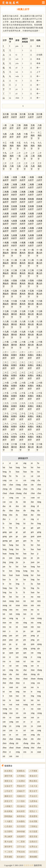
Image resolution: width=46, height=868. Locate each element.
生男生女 (33, 847)
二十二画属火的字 (31, 365)
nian (33, 618)
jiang (18, 558)
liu (38, 588)
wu (17, 709)
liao (11, 588)
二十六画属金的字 (6, 406)
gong (5, 536)
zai (25, 730)
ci (3, 497)
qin (17, 648)
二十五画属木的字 (14, 396)
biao (25, 472)
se (38, 666)
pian (4, 640)
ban (11, 467)
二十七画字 (19, 166)
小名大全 (33, 786)
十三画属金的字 (6, 273)
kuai (11, 575)
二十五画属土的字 (39, 396)
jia (4, 558)
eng (32, 519)
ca (24, 476)
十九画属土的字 (39, 335)
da (17, 502)
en (24, 519)
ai (10, 463)
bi (10, 472)
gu (17, 536)
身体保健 (21, 831)
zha (39, 735)
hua (32, 549)
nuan (25, 627)
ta (38, 687)
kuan (18, 575)
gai (32, 528)
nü (17, 627)
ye (24, 722)
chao (25, 485)
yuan (39, 726)
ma (32, 597)
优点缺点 (21, 806)
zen (25, 735)
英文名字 (33, 791)
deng (33, 506)
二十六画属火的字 (31, 406)
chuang (19, 493)
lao (39, 579)
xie (17, 713)
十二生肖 (8, 852)
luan (33, 592)
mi (10, 605)
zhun (39, 747)
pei (17, 635)
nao (25, 614)
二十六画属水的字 (22, 406)
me (25, 601)
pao (11, 635)
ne (32, 614)
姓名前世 (21, 811)
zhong (26, 743)
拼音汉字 (8, 801)
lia (32, 584)
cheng (5, 489)
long (4, 592)
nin (17, 622)
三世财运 (33, 826)
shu (11, 679)
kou (32, 571)
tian (11, 696)
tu (10, 700)
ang (25, 463)
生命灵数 (33, 821)
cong (11, 497)
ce (17, 480)
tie (24, 696)
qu (4, 653)
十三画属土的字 (39, 273)
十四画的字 (12, 146)
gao (11, 532)
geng (39, 532)
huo (32, 554)
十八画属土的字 (39, 324)
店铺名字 (21, 791)
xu (10, 717)
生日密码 (8, 831)
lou (11, 592)
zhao (25, 739)
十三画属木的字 (14, 273)
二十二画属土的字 (39, 365)
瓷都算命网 (29, 865)
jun (4, 566)
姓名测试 (8, 771)
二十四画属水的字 (22, 386)
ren (17, 657)
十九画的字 (5, 156)
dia (4, 510)
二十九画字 (33, 166)
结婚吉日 (21, 796)
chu (32, 489)
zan (32, 730)
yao (17, 722)
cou (17, 497)
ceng (33, 480)
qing (25, 648)
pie (17, 640)
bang (18, 467)
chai (4, 485)
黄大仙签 (8, 842)
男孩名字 (21, 786)
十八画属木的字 (14, 324)
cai (32, 476)
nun (4, 631)
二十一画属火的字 (31, 355)
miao (25, 605)
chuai (5, 493)
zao (4, 735)
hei (32, 545)
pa (24, 631)
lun (11, 597)
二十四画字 (40, 156)
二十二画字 (26, 156)
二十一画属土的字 (39, 355)
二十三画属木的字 (14, 375)
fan (11, 523)
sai (10, 666)
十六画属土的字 (39, 304)
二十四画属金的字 (6, 386)
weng (5, 709)
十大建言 (8, 821)
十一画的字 (33, 135)
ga (24, 528)
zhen (5, 743)
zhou (33, 743)
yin (39, 722)
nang (18, 614)
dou (11, 515)
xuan (18, 717)
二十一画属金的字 (6, 355)
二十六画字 (12, 166)
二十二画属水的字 (22, 365)
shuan (33, 679)
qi (17, 644)
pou (4, 644)
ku (38, 571)
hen (39, 545)
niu (32, 622)
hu (24, 549)
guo (25, 541)
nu (10, 627)
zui (4, 756)
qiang (39, 644)
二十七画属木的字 (14, 416)
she (11, 674)
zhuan (18, 747)
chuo (39, 493)
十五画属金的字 (6, 294)
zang (39, 730)
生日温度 (33, 831)
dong (5, 515)
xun (32, 717)
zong (18, 752)
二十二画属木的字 (14, 365)
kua (4, 575)
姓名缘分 (21, 857)
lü (24, 592)
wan (17, 704)
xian (39, 709)
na (38, 610)
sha (17, 670)
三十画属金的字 (6, 447)
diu (39, 510)
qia (25, 644)
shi (38, 674)
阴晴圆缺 (8, 816)
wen (39, 704)
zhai (4, 739)
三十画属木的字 (14, 447)
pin (25, 640)
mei (32, 601)
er (38, 519)
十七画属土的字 (39, 314)
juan (33, 562)
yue (4, 730)
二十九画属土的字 (39, 437)
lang (33, 579)
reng (25, 657)
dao (4, 506)
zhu (39, 743)
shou (5, 679)
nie (11, 622)
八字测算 (33, 771)
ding (33, 510)
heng (5, 549)
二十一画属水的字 (22, 355)
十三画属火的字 (31, 273)
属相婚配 (33, 857)
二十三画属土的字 (39, 375)
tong (39, 696)
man (4, 601)
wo (11, 709)
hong (11, 549)
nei (39, 614)
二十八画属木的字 (14, 427)
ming (5, 610)
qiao (4, 648)
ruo (39, 661)
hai (39, 541)
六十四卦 (21, 801)
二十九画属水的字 (22, 437)
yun (11, 730)
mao (18, 601)
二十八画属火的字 (31, 427)
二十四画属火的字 (31, 386)
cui (39, 497)
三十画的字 (40, 166)
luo (17, 597)
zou (25, 752)
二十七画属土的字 (39, 416)
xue (25, 717)
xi (24, 709)
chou (25, 489)
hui (17, 554)
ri (32, 657)
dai (25, 502)
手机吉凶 (21, 852)
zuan (39, 752)
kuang (26, 575)
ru (10, 661)
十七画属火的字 (31, 314)
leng (18, 584)
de (10, 506)
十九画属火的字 (31, 335)
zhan (11, 739)
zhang (18, 739)
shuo (18, 683)
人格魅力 (8, 806)
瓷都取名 (21, 771)
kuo (4, 579)
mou (25, 610)
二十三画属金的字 (6, 375)
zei (17, 735)
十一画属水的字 (22, 253)
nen (4, 618)
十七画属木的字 (14, 314)
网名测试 (33, 781)
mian (18, 605)
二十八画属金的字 (6, 427)
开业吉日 (33, 796)
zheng (12, 743)
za (17, 730)
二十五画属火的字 (31, 396)
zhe (32, 739)
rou (4, 661)
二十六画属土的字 (39, 406)
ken (11, 571)
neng (11, 618)
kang (33, 566)
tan (11, 691)
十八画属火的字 (31, 324)
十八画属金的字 (6, 324)
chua (39, 489)
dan (32, 502)
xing (33, 713)
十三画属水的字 (22, 273)
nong (39, 622)
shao (4, 674)
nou (4, 627)
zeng (33, 735)
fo (3, 528)
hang (11, 545)
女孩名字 (8, 786)
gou (11, 536)
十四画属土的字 (39, 283)
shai (25, 670)
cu (24, 497)
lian (39, 584)
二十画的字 (12, 156)
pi (38, 635)
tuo (39, 700)
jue (39, 562)
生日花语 (21, 826)
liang (5, 588)
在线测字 (21, 837)
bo (10, 476)
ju (24, 562)
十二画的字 (40, 135)
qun (25, 653)
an (17, 463)
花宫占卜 (33, 811)
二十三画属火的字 (31, 375)
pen (25, 635)
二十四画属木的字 (14, 386)
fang (18, 523)
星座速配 (8, 857)
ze (10, 735)
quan (11, 653)
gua (25, 536)
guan (39, 536)
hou (17, 549)
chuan (12, 493)
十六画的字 (26, 146)
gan (39, 528)
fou (11, 528)
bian (18, 472)
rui (25, 661)
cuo (11, 502)
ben (39, 467)
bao (25, 467)
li (24, 584)
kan (25, 566)
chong (18, 489)
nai (4, 614)
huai (39, 549)
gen (32, 532)
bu (17, 476)
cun (4, 502)
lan (25, 579)
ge (17, 532)
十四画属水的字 (22, 283)
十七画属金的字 (6, 314)
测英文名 (8, 781)
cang (5, 480)
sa (3, 666)
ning (25, 622)
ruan (18, 661)
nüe (32, 627)
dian (11, 510)
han (4, 545)
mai (39, 597)
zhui (33, 747)
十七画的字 (33, 146)
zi (10, 752)
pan (39, 631)
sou (39, 683)
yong (18, 726)
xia (32, 709)
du (17, 515)
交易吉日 (33, 842)
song (33, 683)
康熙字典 (8, 776)
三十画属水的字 (22, 447)
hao (17, 545)
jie (32, 558)
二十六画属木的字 (14, 406)
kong (25, 571)
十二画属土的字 (39, 263)
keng (18, 571)
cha (39, 480)
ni (24, 618)
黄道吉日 (33, 776)
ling (32, 588)
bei (32, 467)
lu (17, 592)
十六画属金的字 (6, 304)
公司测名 (21, 776)
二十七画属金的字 (6, 416)
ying (4, 726)
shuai (26, 679)
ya (38, 717)
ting (32, 696)
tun (32, 700)
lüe (4, 597)
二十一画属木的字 (14, 355)
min (39, 605)
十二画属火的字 (31, 263)
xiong (39, 713)
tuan (18, 700)
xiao (11, 713)
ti (3, 696)
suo (32, 687)
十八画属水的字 (22, 324)
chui (25, 493)
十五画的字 (19, 146)
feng (39, 523)
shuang (40, 679)
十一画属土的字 (39, 253)
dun (39, 515)
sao (32, 666)
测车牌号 (8, 847)
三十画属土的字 (39, 447)
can (39, 476)
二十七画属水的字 (22, 416)
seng (11, 670)
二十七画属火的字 (31, 416)
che (32, 485)
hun (25, 554)
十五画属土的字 (39, 294)
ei (17, 519)
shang (40, 670)
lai (17, 579)
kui (32, 575)
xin (25, 713)
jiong (11, 562)
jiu (17, 562)
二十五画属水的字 (22, 396)
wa (4, 704)
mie (32, 605)
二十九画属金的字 (6, 437)
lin (24, 588)
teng (39, 691)
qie (11, 648)
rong (39, 657)
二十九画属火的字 (31, 437)
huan (5, 554)
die (25, 510)
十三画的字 (5, 146)
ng (17, 618)
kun (39, 575)
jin (38, 558)
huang (12, 554)
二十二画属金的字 (6, 365)
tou (4, 700)
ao (32, 463)
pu (10, 644)
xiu (4, 717)
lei (10, 584)
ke (4, 571)
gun (17, 541)
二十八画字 (26, 166)
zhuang (26, 747)
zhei (39, 739)
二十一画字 (19, 156)
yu (32, 726)
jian (11, 558)
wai (11, 704)
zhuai (11, 747)
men (39, 601)
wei (32, 704)
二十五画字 (5, 166)
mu (32, 610)
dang (39, 502)
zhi (17, 743)
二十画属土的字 (39, 345)
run (32, 661)
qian (33, 644)
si (24, 683)
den (17, 506)
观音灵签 (33, 837)
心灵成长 (8, 826)
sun (25, 687)
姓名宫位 (33, 806)
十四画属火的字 (31, 283)
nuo (39, 627)
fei (24, 523)
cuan (33, 497)
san (17, 666)
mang (12, 601)
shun (11, 683)
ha (32, 541)
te (32, 691)
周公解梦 (8, 837)
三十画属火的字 (31, 447)
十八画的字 (40, 146)
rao (4, 657)
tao (25, 691)
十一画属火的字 (31, 253)
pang (5, 635)
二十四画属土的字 (39, 386)
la (10, 579)
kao (39, 566)
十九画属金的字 (6, 335)
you (25, 726)
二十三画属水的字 (22, 375)
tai (4, 691)
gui (11, 541)
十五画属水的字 (22, 294)
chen (39, 485)
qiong (33, 648)
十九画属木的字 (14, 335)
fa (3, 523)
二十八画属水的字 (22, 427)
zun (11, 756)
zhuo (5, 752)
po (38, 640)
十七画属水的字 (22, 314)
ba (38, 463)
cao (11, 480)
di (38, 506)
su (4, 687)
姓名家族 (8, 811)
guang (5, 541)
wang (26, 704)
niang (39, 618)
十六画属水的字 (22, 304)
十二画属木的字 (14, 263)
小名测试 (21, 781)
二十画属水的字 (22, 345)
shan (33, 670)
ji (38, 554)
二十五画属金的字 (6, 396)
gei (25, 532)
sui (17, 687)
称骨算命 (21, 816)
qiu (39, 648)
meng (5, 605)
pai (32, 631)
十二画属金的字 (6, 263)
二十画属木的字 (14, 345)
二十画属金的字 (6, 345)
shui (4, 683)
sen (4, 670)
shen (25, 674)
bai (4, 467)
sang (25, 666)
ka (10, 566)
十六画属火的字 (31, 304)
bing (4, 476)
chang (18, 485)
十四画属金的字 (6, 283)
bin (39, 472)
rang (39, 653)
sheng (33, 674)
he (24, 545)
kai (17, 566)
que (17, 653)
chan (11, 485)
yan (4, 722)
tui (24, 700)
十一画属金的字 (6, 253)
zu (32, 752)
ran (32, 653)
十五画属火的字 (31, 294)
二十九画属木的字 (14, 437)
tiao (17, 696)
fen (32, 523)
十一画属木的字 (14, 253)
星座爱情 (33, 816)
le (3, 584)
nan (11, 614)
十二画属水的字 (22, 263)
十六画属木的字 (14, 304)
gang (5, 532)
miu (11, 610)
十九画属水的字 (22, 335)
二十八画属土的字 (39, 427)
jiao (25, 558)
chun (33, 493)
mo (17, 610)
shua (18, 679)
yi (32, 722)
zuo (17, 756)
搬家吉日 (8, 796)
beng (5, 472)
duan (25, 515)
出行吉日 (33, 852)
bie (32, 472)
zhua (5, 747)
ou (17, 631)
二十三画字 (33, 156)
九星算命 (33, 801)
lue (39, 592)
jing (4, 562)
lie (17, 588)
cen (25, 480)
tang (18, 691)
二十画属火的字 (31, 345)
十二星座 (21, 842)
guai (33, 536)
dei (25, 506)
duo (4, 519)
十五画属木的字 (14, 294)
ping (33, 640)
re (10, 657)
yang (11, 722)
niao (4, 622)
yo (10, 726)
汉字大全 (21, 847)
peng (33, 635)
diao (18, 510)
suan (11, 687)
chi (11, 489)
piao (11, 640)
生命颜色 (21, 821)
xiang (5, 713)
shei (17, 674)
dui (32, 515)
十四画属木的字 (14, 283)
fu (17, 528)
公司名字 (8, 791)
